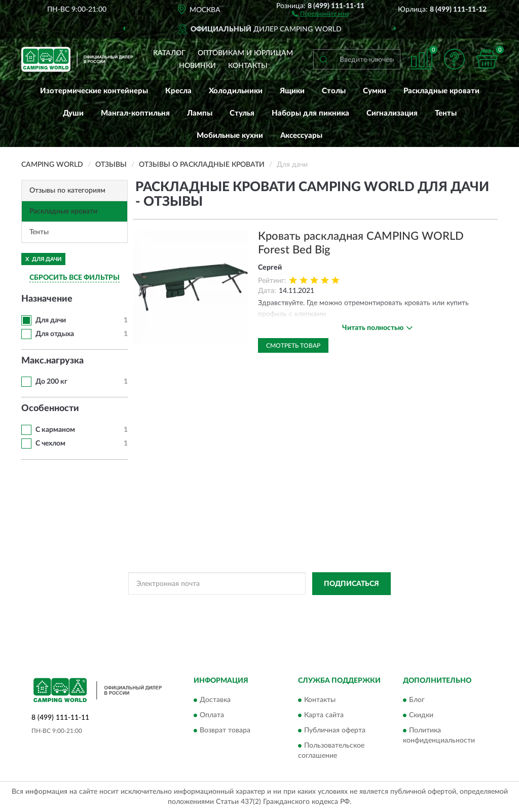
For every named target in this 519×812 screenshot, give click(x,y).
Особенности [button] (50, 409)
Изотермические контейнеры (94, 91)
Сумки (375, 91)
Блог (417, 700)
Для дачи (51, 320)
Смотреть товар (293, 346)
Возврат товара (225, 731)
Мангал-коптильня (135, 113)
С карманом (55, 430)
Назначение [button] (47, 299)
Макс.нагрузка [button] (52, 361)
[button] (321, 13)
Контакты (248, 66)
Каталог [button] (169, 53)
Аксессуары (301, 136)
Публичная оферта (335, 731)
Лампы (200, 113)
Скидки (421, 716)
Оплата (212, 716)
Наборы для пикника (310, 113)
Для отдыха (55, 334)
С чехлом (50, 444)
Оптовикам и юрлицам (245, 53)
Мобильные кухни (230, 136)
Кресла (178, 91)
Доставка (215, 700)
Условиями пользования (334, 607)
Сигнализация (392, 113)
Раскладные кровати (441, 91)
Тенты (446, 113)
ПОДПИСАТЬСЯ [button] (351, 584)
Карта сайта (324, 716)
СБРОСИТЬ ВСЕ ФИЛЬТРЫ (75, 278)
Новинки (197, 66)
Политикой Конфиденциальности (245, 607)
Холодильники (236, 91)
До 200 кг (51, 382)
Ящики (292, 91)
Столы (334, 91)
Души (73, 113)
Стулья (242, 113)
